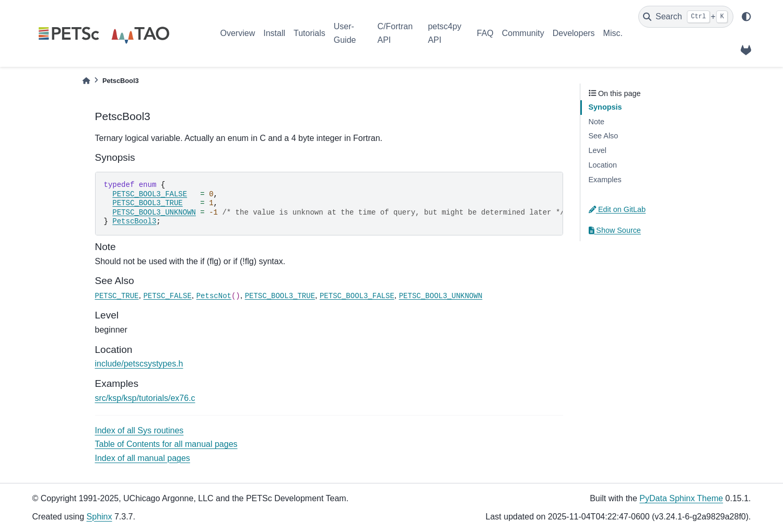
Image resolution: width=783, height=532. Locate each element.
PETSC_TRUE (117, 296)
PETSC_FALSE (167, 296)
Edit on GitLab (617, 209)
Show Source (615, 230)
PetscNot (214, 296)
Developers (574, 33)
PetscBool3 (134, 221)
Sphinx (100, 517)
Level (598, 150)
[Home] (86, 81)
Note (597, 122)
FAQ (485, 33)
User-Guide (345, 33)
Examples (605, 180)
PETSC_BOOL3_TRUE (147, 203)
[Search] (686, 17)
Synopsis (605, 107)
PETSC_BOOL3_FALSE (150, 194)
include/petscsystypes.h (139, 364)
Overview (238, 33)
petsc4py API (445, 33)
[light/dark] (746, 17)
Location (603, 165)
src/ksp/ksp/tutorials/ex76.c (145, 398)
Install (274, 33)
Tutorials (309, 33)
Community (523, 33)
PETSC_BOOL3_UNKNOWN (154, 212)
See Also (604, 136)
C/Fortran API (395, 33)
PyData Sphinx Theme (681, 498)
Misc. (613, 33)
